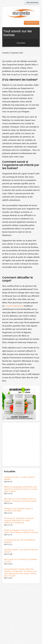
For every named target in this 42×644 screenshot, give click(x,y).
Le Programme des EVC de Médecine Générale (20, 541)
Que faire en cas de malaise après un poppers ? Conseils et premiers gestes (20, 500)
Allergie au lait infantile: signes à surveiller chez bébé (18, 510)
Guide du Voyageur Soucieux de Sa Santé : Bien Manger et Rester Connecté (21, 531)
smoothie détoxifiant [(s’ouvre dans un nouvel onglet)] (14, 306)
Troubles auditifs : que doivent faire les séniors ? (21, 551)
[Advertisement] (21, 444)
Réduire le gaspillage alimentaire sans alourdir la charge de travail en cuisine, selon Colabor (21, 489)
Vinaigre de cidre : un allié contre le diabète (19, 478)
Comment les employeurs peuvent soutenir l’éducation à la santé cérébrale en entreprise (19, 520)
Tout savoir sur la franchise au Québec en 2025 (21, 560)
